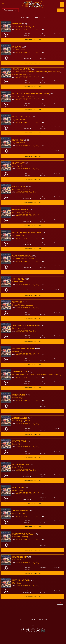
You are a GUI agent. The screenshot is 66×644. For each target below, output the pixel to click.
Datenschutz (43, 620)
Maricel (28, 421)
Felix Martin (17, 351)
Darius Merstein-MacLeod (23, 305)
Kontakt (21, 620)
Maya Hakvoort (54, 72)
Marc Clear (17, 583)
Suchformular (10, 10)
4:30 (31, 209)
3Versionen (27, 244)
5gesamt (43, 35)
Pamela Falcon (42, 72)
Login (61, 10)
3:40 (24, 47)
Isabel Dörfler (18, 444)
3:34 (29, 441)
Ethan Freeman (18, 328)
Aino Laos (16, 26)
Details (57, 34)
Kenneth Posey (18, 560)
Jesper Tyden (18, 467)
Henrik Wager (18, 398)
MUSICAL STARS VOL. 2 (25, 29)
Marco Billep (32, 374)
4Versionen (27, 58)
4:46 (30, 372)
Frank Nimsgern (27, 26)
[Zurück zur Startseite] (33, 4)
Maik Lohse (27, 74)
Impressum (31, 620)
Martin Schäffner (28, 96)
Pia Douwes (30, 72)
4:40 (28, 395)
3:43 (34, 256)
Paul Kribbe (17, 74)
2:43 (31, 464)
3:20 (42, 325)
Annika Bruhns (18, 235)
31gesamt (43, 197)
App (62, 4)
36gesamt (43, 220)
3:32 (25, 302)
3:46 (27, 140)
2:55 (38, 349)
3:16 (45, 233)
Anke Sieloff (17, 166)
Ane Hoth (16, 96)
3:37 (31, 511)
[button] (3, 4)
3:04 (34, 117)
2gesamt (43, 105)
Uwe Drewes (42, 374)
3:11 (30, 418)
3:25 (25, 24)
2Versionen (27, 128)
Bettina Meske (18, 282)
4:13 (26, 488)
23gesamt (43, 267)
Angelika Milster (19, 120)
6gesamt (43, 244)
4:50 (29, 186)
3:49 (26, 163)
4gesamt (43, 174)
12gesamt (43, 360)
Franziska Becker (19, 374)
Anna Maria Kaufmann (21, 189)
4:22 (27, 279)
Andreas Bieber (19, 50)
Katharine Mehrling (20, 537)
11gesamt (43, 151)
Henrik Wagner (18, 421)
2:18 (51, 94)
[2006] (37, 29)
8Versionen (27, 151)
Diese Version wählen (32, 40)
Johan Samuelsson (20, 513)
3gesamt (43, 81)
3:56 (32, 69)
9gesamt (43, 336)
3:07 (29, 557)
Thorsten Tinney (55, 374)
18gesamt (43, 58)
